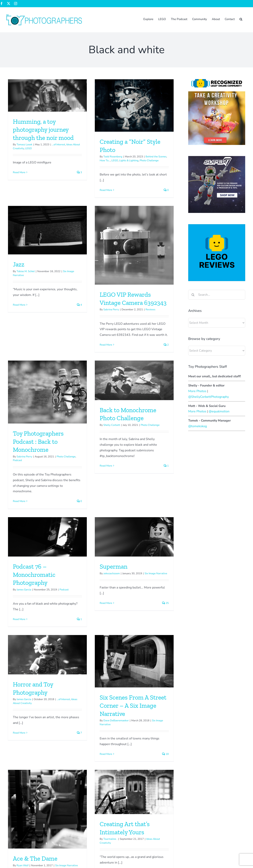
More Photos (197, 391)
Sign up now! (13, 810)
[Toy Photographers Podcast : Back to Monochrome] (97, 257)
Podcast (67, 325)
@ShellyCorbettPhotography (209, 397)
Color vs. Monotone (100, 729)
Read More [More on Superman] (81, 480)
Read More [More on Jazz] (119, 196)
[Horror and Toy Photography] (147, 430)
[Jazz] (147, 121)
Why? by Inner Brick (40, 729)
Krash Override (87, 736)
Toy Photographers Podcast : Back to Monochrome (88, 307)
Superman (89, 444)
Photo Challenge (175, 290)
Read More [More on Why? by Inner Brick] (19, 760)
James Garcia (24, 467)
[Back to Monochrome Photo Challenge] (159, 246)
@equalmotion (219, 411)
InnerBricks (23, 736)
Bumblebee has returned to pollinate (179, 815)
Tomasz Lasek (24, 145)
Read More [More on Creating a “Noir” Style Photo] (81, 190)
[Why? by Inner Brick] (47, 693)
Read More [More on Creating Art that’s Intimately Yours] (131, 632)
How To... (80, 161)
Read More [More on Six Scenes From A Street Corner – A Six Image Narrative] (31, 630)
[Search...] (217, 295)
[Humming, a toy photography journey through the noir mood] (47, 95)
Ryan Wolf (72, 625)
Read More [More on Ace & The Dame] (69, 649)
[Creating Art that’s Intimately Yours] (159, 552)
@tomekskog (198, 426)
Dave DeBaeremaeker (41, 597)
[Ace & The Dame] (97, 569)
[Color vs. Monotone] (109, 693)
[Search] (193, 295)
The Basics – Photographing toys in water (187, 796)
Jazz (119, 155)
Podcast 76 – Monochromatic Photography (34, 452)
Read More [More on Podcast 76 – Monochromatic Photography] (19, 497)
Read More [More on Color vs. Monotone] (81, 770)
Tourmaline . (135, 599)
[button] (241, 19)
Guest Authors (58, 736)
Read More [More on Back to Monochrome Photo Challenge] (131, 331)
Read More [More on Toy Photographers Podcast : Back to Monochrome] (69, 366)
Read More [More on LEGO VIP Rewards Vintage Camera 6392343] (31, 343)
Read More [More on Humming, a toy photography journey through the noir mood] (19, 172)
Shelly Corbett (137, 290)
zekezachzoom (87, 451)
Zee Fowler (140, 815)
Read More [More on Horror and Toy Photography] (119, 508)
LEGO (28, 148)
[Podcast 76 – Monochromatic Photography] (47, 414)
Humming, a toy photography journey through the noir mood (43, 130)
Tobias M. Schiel (126, 162)
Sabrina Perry (36, 308)
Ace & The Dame (85, 618)
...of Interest (59, 145)
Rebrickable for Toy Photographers (178, 825)
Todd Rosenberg (88, 157)
